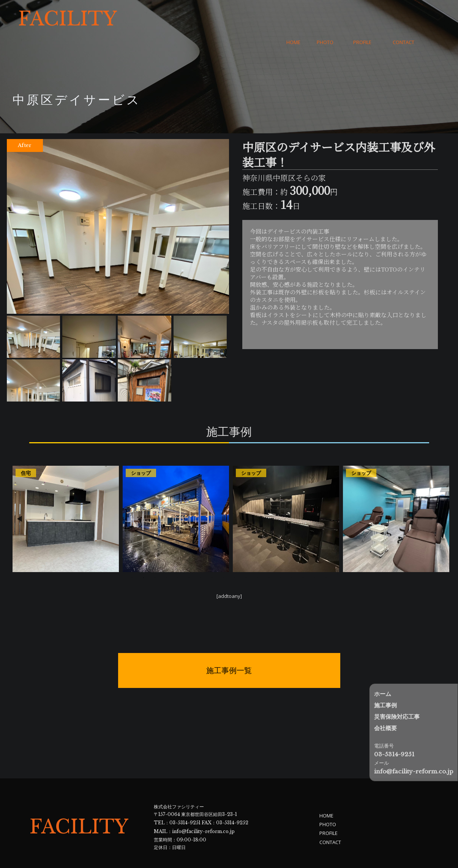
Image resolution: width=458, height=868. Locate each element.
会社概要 (385, 728)
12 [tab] (257, 555)
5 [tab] (178, 555)
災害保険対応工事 (397, 717)
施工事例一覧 (229, 647)
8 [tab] (212, 555)
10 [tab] (235, 555)
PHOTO (325, 19)
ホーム (383, 694)
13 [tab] (269, 555)
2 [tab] (144, 555)
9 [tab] (223, 555)
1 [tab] (132, 555)
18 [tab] (326, 555)
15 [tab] (292, 555)
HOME (293, 19)
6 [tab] (189, 555)
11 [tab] (246, 555)
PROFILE (362, 19)
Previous (19, 496)
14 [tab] (280, 555)
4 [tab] (166, 555)
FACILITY (68, 19)
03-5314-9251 (185, 799)
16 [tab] (303, 555)
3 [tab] (155, 555)
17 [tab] (314, 555)
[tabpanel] (66, 496)
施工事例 (385, 705)
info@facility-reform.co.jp (203, 807)
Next (441, 496)
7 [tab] (201, 555)
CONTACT (404, 19)
